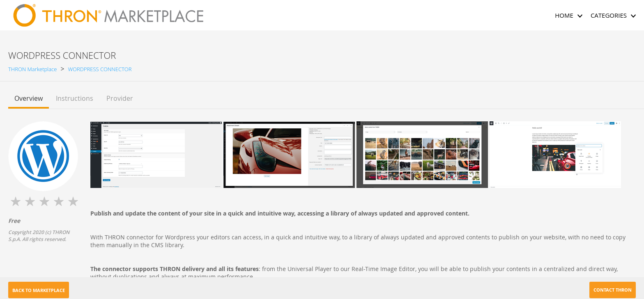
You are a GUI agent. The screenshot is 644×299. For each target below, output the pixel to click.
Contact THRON (613, 290)
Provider (120, 98)
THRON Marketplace (32, 69)
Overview (29, 98)
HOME (569, 15)
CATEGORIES (613, 15)
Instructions (75, 98)
